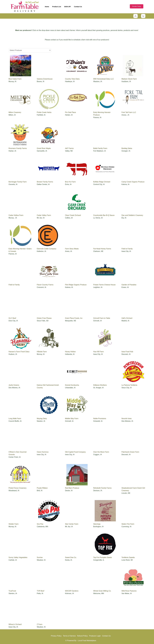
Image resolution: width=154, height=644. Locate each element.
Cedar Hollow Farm (16, 215)
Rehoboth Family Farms (102, 488)
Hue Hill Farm (98, 352)
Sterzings (97, 524)
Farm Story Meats (72, 249)
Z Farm (40, 624)
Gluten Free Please (44, 318)
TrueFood (12, 591)
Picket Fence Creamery (17, 488)
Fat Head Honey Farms (102, 249)
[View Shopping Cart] (143, 16)
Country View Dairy (72, 79)
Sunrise (40, 557)
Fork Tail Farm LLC (129, 112)
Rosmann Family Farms (18, 148)
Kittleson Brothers (100, 385)
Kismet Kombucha (72, 385)
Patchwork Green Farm (130, 452)
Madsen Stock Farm (129, 79)
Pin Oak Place (70, 112)
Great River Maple (44, 148)
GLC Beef (12, 318)
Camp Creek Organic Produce (133, 182)
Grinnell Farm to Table (102, 318)
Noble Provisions (100, 419)
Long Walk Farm (15, 419)
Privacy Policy (56, 636)
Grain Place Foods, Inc (74, 318)
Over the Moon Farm (101, 452)
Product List (57, 7)
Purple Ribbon (42, 488)
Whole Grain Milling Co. (102, 591)
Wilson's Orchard (15, 624)
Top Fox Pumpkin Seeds (103, 557)
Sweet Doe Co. (71, 557)
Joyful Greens (14, 385)
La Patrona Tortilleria (129, 385)
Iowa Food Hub (127, 352)
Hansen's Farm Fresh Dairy (19, 352)
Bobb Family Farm (100, 148)
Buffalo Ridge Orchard (102, 182)
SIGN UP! (67, 7)
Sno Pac (40, 524)
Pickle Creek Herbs (44, 112)
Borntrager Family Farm (18, 182)
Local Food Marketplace (87, 641)
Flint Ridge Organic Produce (76, 285)
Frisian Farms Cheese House (104, 285)
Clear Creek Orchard (73, 215)
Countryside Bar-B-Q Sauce (104, 215)
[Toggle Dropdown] (135, 16)
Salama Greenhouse (45, 79)
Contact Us (78, 7)
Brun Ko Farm (70, 182)
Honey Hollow (70, 352)
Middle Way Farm (72, 419)
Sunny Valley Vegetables (18, 557)
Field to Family (127, 249)
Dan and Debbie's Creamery (132, 215)
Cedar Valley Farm (44, 215)
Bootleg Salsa (127, 148)
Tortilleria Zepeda (128, 557)
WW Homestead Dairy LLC (104, 79)
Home (47, 7)
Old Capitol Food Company (75, 452)
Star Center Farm (72, 524)
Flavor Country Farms (45, 285)
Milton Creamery (15, 112)
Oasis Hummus (43, 452)
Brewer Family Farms (45, 182)
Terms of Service (69, 636)
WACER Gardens (72, 591)
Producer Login (95, 636)
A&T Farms (69, 148)
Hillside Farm (42, 352)
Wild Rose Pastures (129, 591)
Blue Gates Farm (15, 79)
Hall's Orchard (127, 318)
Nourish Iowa (126, 419)
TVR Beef (40, 591)
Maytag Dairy (42, 419)
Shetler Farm (13, 524)
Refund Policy (82, 636)
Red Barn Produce (72, 488)
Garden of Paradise (129, 285)
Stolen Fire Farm (128, 524)
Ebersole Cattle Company (47, 249)
